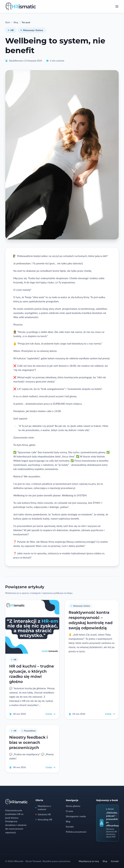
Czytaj (50, 714)
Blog (16, 22)
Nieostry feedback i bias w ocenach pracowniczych (28, 742)
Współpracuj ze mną (89, 861)
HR (11, 30)
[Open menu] (117, 6)
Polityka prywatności (76, 832)
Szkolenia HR (43, 814)
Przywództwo (29, 731)
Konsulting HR (44, 819)
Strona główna (73, 806)
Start (8, 22)
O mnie (70, 811)
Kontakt (70, 827)
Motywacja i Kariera (32, 30)
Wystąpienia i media (76, 816)
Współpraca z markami (43, 808)
